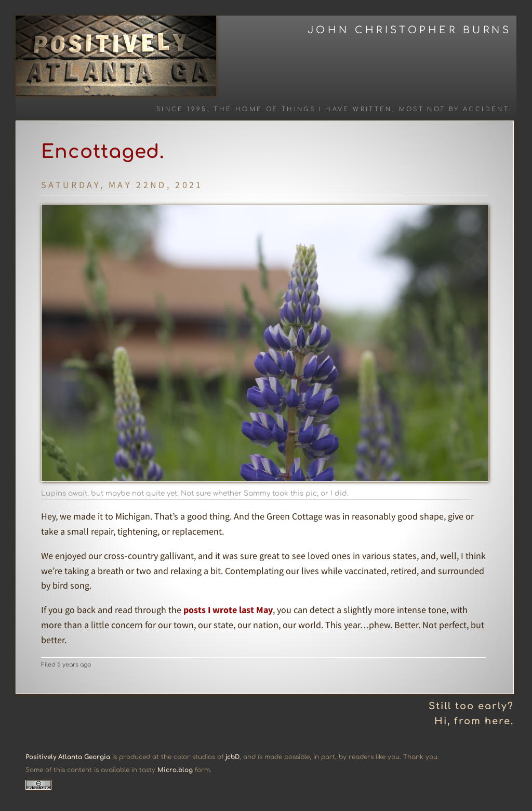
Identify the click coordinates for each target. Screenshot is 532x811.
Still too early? (471, 706)
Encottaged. (103, 152)
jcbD (232, 757)
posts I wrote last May (228, 610)
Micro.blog (175, 770)
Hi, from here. (474, 721)
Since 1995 (182, 109)
